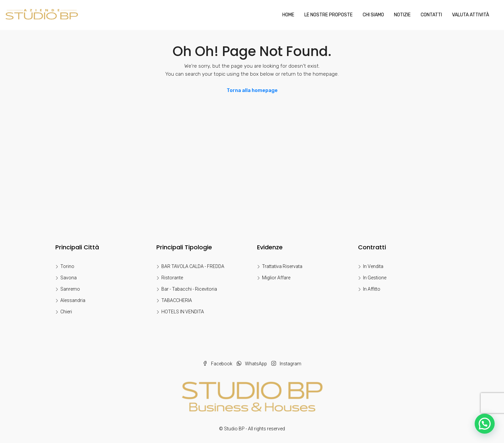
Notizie (402, 15)
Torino (67, 266)
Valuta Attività (470, 15)
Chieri (66, 312)
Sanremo (70, 289)
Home (288, 15)
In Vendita (373, 266)
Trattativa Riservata (282, 266)
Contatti (431, 15)
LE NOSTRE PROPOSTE (328, 15)
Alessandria (73, 300)
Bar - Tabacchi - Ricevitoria (189, 289)
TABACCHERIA (177, 300)
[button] (485, 424)
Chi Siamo (373, 15)
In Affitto (372, 289)
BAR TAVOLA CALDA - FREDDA (193, 266)
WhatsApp (252, 364)
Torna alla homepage (252, 90)
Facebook (218, 364)
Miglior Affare (276, 278)
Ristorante (172, 278)
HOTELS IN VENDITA (183, 312)
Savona (68, 278)
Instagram (286, 364)
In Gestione (375, 278)
